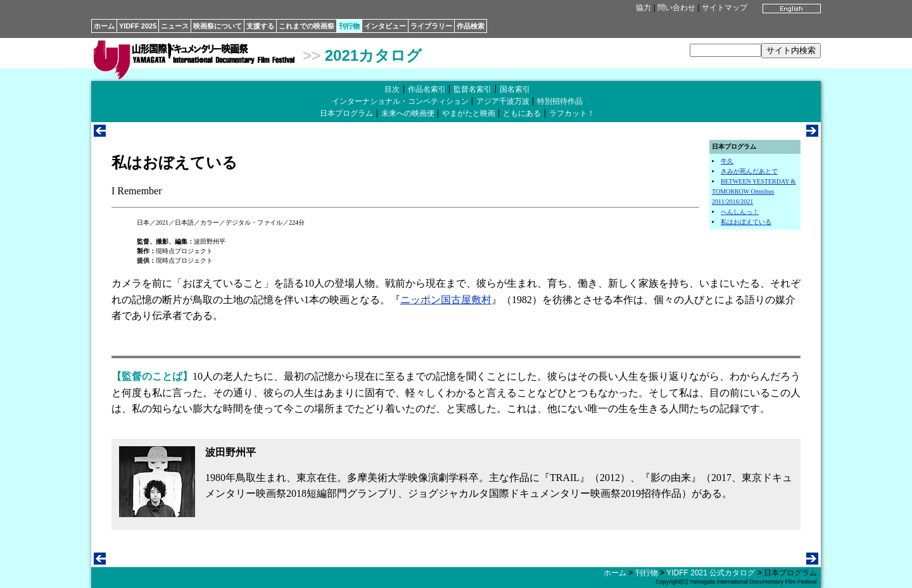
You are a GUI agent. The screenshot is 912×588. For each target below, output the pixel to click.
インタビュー (385, 26)
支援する (260, 26)
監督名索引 (472, 89)
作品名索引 (427, 89)
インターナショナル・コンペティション (400, 101)
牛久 (727, 161)
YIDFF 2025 (138, 26)
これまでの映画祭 (307, 26)
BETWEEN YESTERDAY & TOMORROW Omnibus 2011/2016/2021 (754, 191)
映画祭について (218, 26)
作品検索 (471, 26)
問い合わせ (676, 8)
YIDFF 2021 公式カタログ (711, 573)
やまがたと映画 (469, 113)
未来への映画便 (408, 113)
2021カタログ (373, 55)
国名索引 (515, 89)
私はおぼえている (746, 222)
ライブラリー (431, 26)
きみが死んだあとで (749, 171)
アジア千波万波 (503, 101)
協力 (643, 8)
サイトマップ (725, 8)
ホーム (104, 26)
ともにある (522, 113)
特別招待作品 (560, 101)
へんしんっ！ (740, 212)
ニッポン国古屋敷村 (446, 300)
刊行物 (349, 26)
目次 (392, 89)
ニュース (175, 26)
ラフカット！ (572, 113)
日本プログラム (346, 113)
